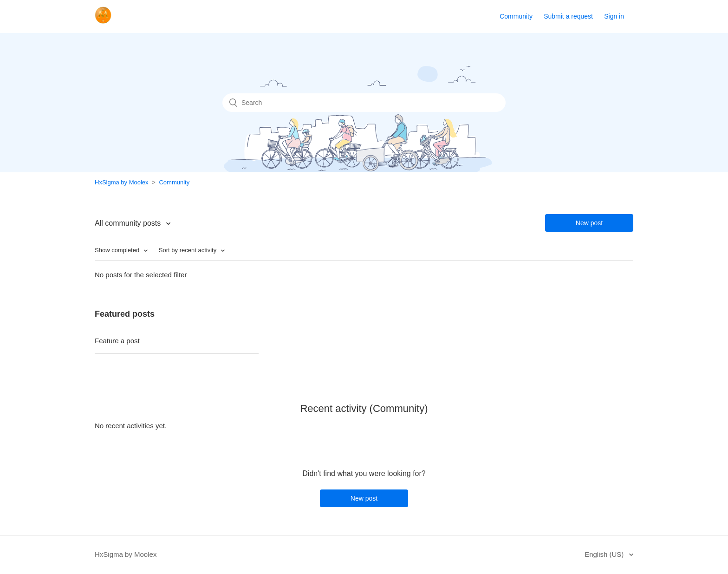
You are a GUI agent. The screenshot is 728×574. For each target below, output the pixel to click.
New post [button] (589, 223)
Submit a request (568, 16)
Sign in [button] (614, 16)
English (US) (605, 554)
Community (516, 16)
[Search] (364, 103)
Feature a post (117, 341)
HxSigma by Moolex (122, 182)
